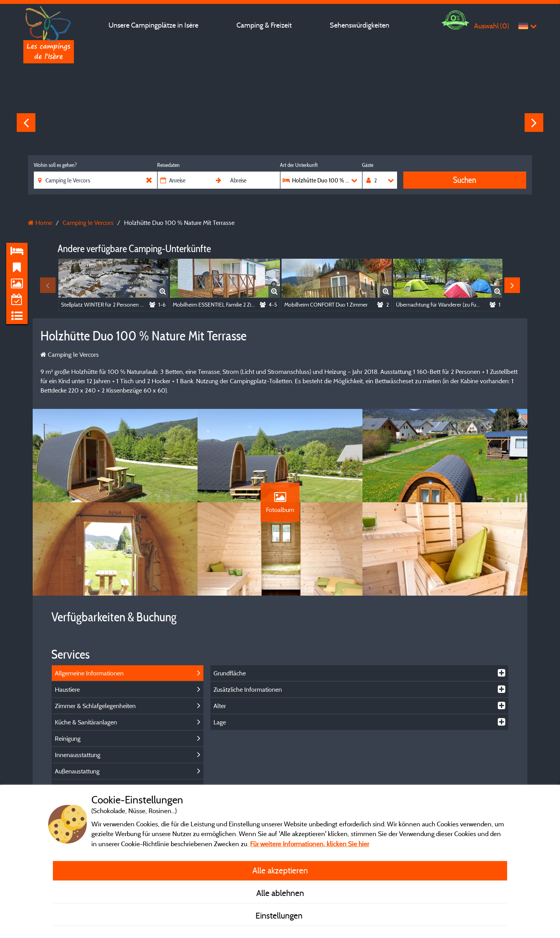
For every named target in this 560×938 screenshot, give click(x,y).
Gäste (368, 165)
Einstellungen (280, 915)
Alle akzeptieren (280, 870)
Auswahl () (492, 26)
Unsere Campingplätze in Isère (153, 25)
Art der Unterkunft (299, 165)
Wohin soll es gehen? (55, 165)
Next (534, 123)
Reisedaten (168, 165)
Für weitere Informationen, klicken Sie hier (310, 844)
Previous (26, 123)
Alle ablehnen (280, 893)
